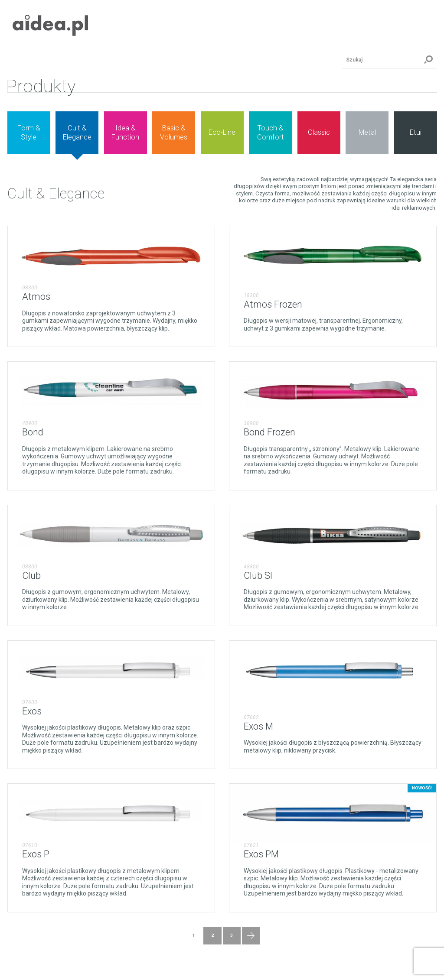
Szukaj (428, 60)
